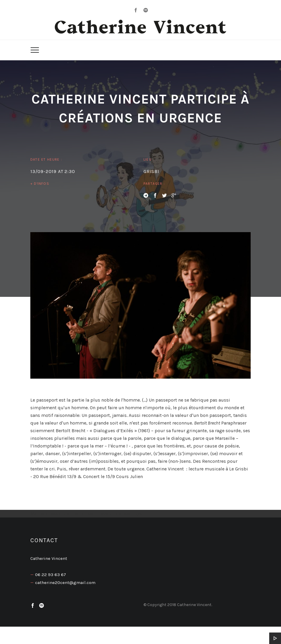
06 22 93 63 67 (51, 575)
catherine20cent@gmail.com (65, 583)
